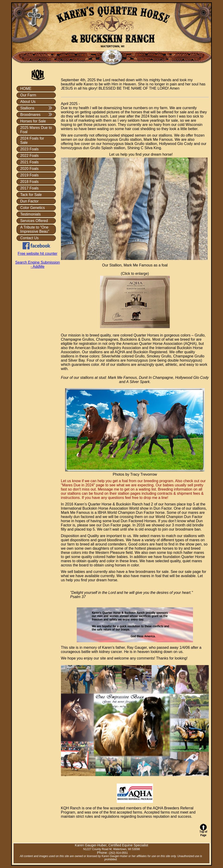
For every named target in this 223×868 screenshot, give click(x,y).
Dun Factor (29, 201)
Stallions (36, 108)
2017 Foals (29, 188)
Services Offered (34, 221)
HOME (26, 89)
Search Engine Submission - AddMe (37, 264)
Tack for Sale (31, 195)
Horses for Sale (33, 121)
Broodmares (36, 115)
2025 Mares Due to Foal (36, 130)
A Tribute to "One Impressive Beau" (35, 229)
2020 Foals (29, 169)
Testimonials (30, 214)
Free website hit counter (38, 254)
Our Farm (28, 95)
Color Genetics (33, 208)
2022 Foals (29, 156)
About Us (28, 102)
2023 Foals (29, 149)
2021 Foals (29, 162)
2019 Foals (29, 175)
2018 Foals (29, 182)
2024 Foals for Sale (32, 140)
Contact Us (29, 238)
